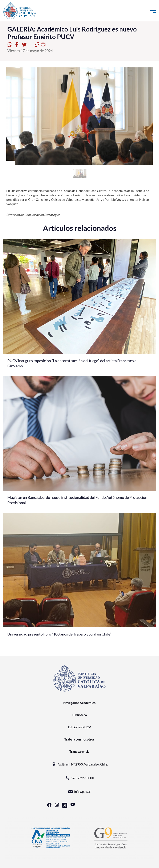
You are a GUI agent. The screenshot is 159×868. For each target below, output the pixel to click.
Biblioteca (80, 715)
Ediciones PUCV (79, 727)
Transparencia (79, 751)
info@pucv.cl (80, 792)
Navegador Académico (79, 703)
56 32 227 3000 (79, 778)
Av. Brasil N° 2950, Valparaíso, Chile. (80, 764)
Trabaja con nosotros (79, 739)
